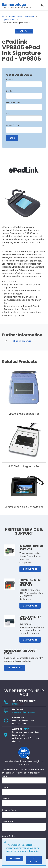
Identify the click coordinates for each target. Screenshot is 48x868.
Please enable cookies (23, 712)
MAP (26, 729)
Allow (34, 860)
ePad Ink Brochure (22, 341)
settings (15, 858)
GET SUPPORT (30, 569)
